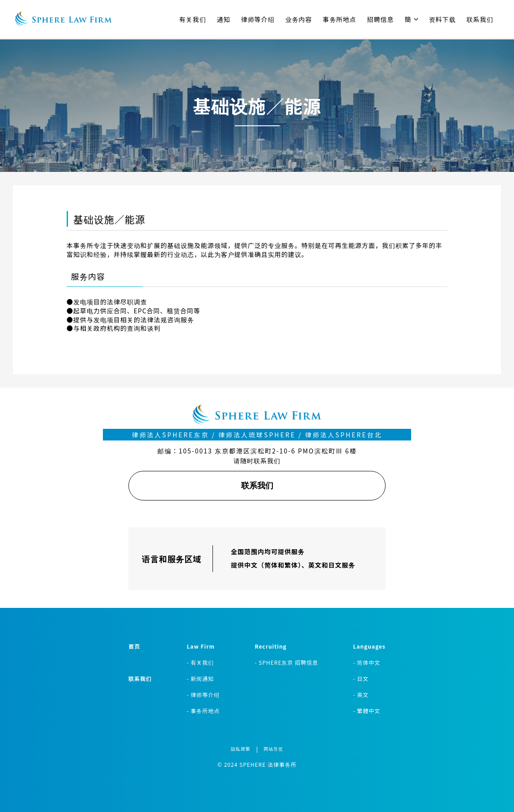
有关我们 (193, 19)
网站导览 (273, 749)
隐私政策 (241, 749)
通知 (224, 19)
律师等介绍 (258, 19)
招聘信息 (381, 19)
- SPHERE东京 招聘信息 (286, 662)
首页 (134, 646)
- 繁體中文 (367, 711)
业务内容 (299, 19)
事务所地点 (340, 19)
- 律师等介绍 (203, 694)
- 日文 (361, 678)
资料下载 (442, 19)
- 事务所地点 (203, 711)
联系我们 (480, 19)
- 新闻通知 (200, 678)
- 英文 (361, 694)
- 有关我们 (200, 662)
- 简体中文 (367, 662)
